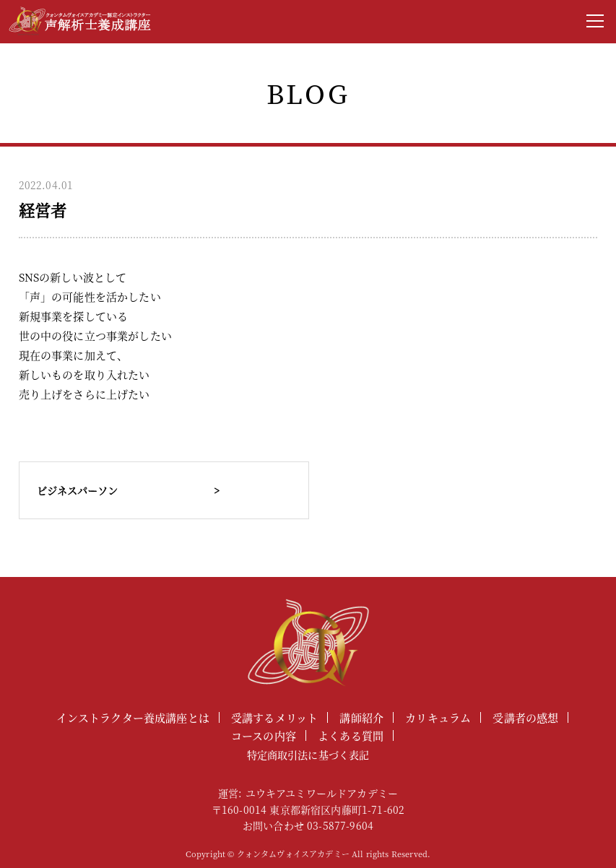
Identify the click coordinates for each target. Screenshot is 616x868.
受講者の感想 (525, 717)
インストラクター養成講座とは (133, 717)
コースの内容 (264, 735)
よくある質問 (351, 735)
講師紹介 (361, 717)
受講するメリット (274, 717)
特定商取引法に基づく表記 (308, 755)
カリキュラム (438, 717)
